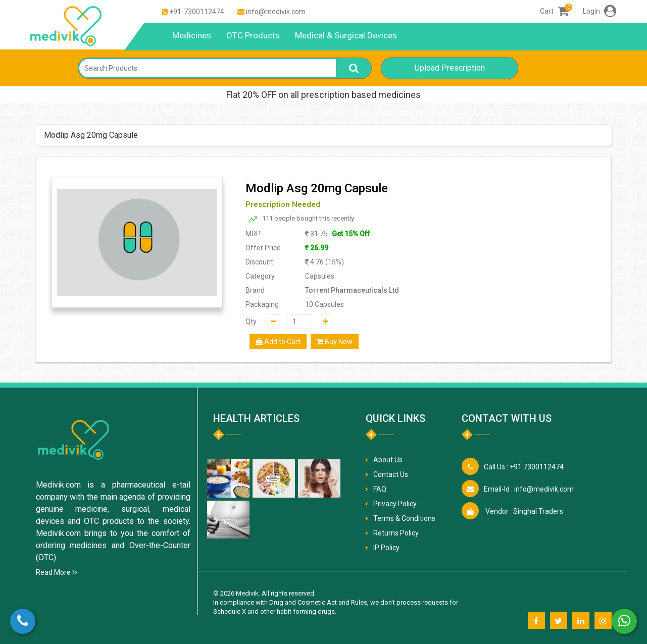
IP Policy (386, 548)
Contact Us (391, 474)
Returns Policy (396, 533)
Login (600, 11)
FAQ (380, 489)
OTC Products (253, 35)
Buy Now (335, 342)
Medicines (192, 35)
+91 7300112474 (524, 467)
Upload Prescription (450, 68)
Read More (57, 572)
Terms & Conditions (404, 518)
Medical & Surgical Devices (346, 35)
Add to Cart (278, 342)
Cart (554, 11)
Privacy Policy (395, 504)
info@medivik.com (276, 12)
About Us (388, 460)
